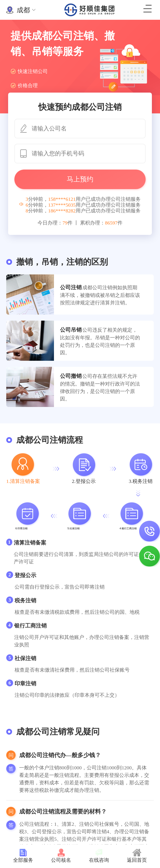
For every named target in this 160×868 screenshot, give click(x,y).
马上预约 (80, 179)
